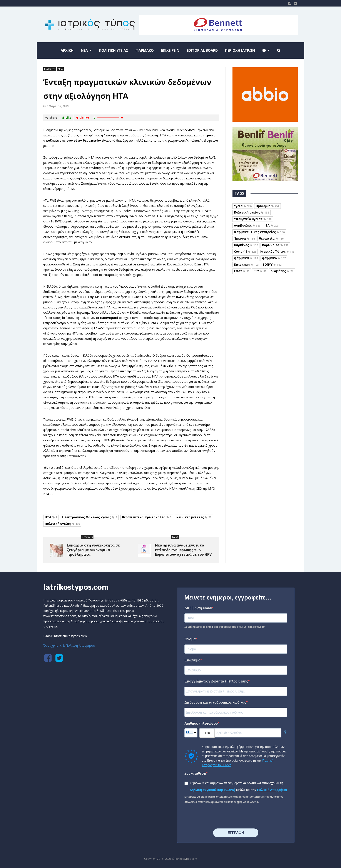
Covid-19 (245, 251)
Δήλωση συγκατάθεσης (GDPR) (213, 790)
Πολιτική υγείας (62, 524)
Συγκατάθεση (195, 773)
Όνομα (190, 639)
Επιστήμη (246, 264)
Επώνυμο (192, 660)
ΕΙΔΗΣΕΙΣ (50, 69)
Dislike (82, 118)
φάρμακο (274, 258)
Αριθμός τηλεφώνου (201, 723)
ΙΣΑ (272, 225)
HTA (51, 517)
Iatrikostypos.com (76, 587)
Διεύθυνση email (198, 608)
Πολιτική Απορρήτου (272, 790)
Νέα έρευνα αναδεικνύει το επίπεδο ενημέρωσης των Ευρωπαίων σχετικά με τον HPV (183, 550)
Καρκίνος (246, 245)
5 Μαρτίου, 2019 (58, 106)
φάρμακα (246, 258)
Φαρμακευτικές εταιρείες (259, 232)
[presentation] (217, 817)
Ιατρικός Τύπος (277, 251)
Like (67, 118)
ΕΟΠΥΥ (272, 264)
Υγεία (243, 206)
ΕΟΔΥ (242, 271)
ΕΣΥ (260, 271)
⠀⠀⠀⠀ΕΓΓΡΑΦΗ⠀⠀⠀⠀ (236, 833)
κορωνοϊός (275, 245)
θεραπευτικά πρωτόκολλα (147, 517)
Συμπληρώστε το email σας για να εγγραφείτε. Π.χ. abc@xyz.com (225, 627)
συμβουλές (247, 225)
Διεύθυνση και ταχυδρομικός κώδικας (215, 702)
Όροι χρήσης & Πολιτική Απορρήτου (69, 645)
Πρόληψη (267, 206)
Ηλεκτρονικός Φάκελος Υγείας (90, 517)
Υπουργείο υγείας (253, 219)
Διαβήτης (282, 271)
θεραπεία (271, 238)
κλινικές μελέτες (194, 517)
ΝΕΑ (60, 69)
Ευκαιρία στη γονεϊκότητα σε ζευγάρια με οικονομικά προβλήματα (94, 550)
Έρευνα (244, 238)
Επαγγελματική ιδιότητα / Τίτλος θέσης (216, 681)
